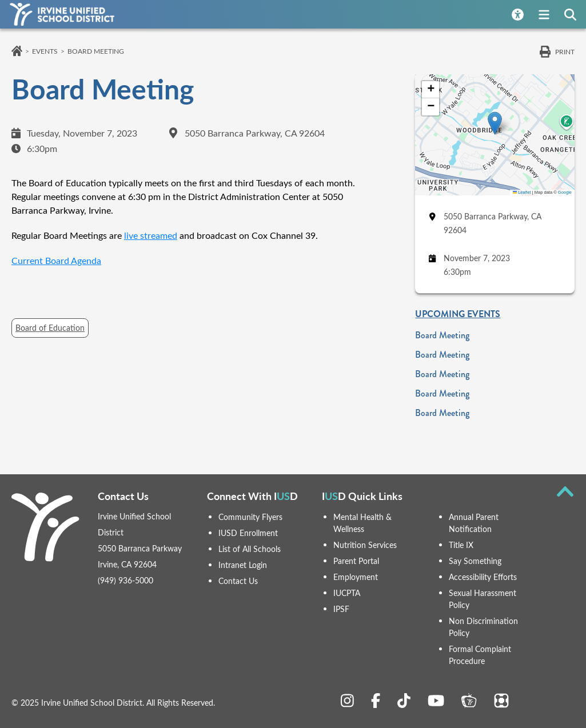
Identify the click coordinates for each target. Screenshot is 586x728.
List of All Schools (250, 549)
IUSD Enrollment (248, 533)
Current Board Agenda (56, 260)
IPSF (341, 608)
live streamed (151, 235)
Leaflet (522, 192)
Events (45, 51)
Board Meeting (442, 335)
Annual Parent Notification (474, 523)
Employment (356, 576)
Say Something (475, 560)
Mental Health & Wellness (362, 523)
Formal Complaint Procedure (480, 653)
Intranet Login (243, 565)
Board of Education (50, 328)
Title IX (461, 544)
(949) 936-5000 (125, 580)
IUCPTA (347, 592)
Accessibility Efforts (483, 576)
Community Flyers (250, 517)
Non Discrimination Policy (483, 625)
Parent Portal (356, 560)
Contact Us (238, 581)
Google (565, 192)
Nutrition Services (365, 544)
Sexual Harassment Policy (483, 598)
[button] (495, 123)
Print (565, 51)
